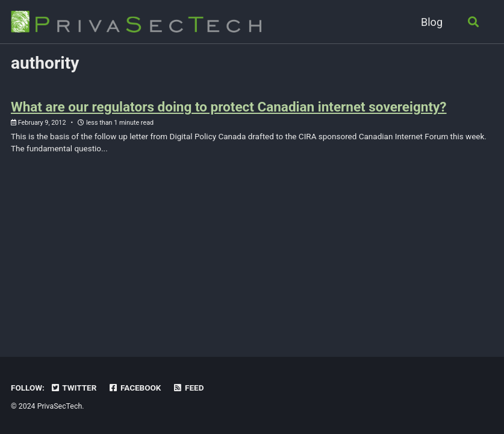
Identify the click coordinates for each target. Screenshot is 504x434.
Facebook (135, 388)
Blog (432, 22)
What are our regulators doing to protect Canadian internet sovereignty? (229, 107)
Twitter (73, 388)
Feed (188, 388)
